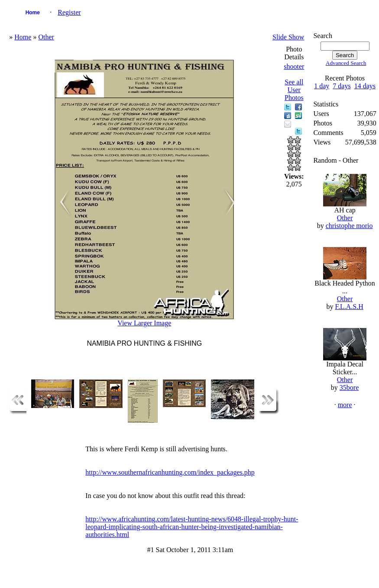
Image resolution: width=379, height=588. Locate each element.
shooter (294, 66)
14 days (365, 86)
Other (46, 37)
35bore (349, 387)
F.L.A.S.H (349, 307)
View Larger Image (144, 323)
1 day (322, 86)
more (345, 405)
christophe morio (349, 226)
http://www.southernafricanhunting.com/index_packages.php (170, 472)
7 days (342, 86)
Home (33, 13)
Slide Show (288, 37)
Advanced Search (346, 63)
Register (69, 12)
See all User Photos (294, 90)
